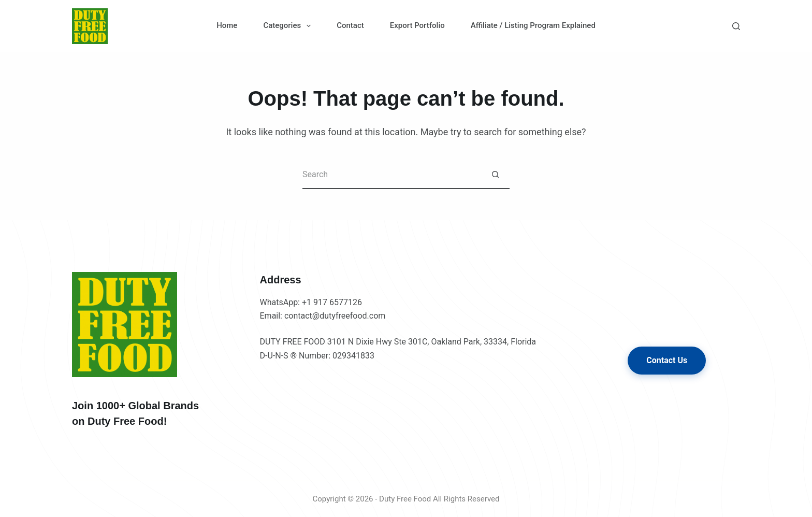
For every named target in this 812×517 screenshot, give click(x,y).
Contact (350, 25)
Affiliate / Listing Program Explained (533, 25)
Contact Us (667, 360)
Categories (289, 26)
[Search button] (495, 175)
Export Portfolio (417, 25)
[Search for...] (392, 175)
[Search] (736, 26)
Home (227, 25)
